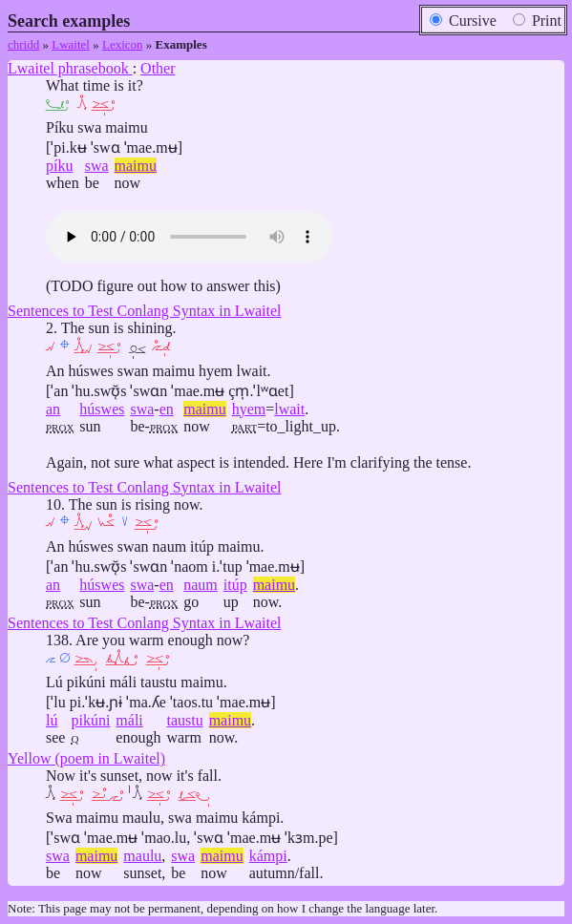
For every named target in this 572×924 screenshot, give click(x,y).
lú (52, 720)
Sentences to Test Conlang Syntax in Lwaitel (145, 311)
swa (97, 166)
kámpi (268, 856)
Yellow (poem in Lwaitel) (86, 758)
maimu (136, 166)
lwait (289, 409)
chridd (23, 44)
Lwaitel (71, 44)
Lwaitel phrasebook (70, 68)
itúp (235, 585)
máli (129, 720)
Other (158, 68)
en (167, 409)
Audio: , (189, 237)
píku (59, 166)
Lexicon (123, 44)
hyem (249, 409)
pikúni (90, 720)
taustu (184, 720)
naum (201, 585)
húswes (102, 409)
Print (537, 21)
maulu (142, 856)
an (53, 409)
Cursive (463, 21)
